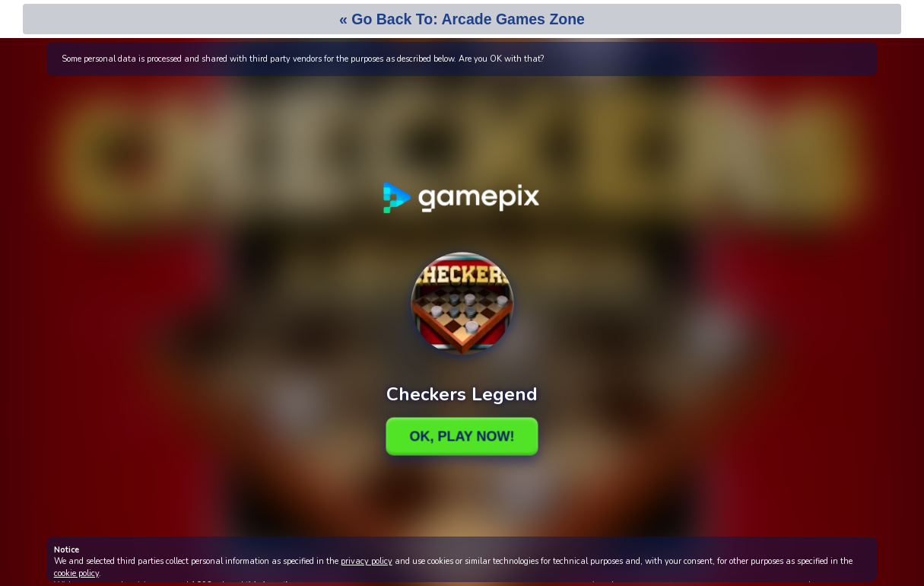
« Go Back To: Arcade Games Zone (462, 19)
